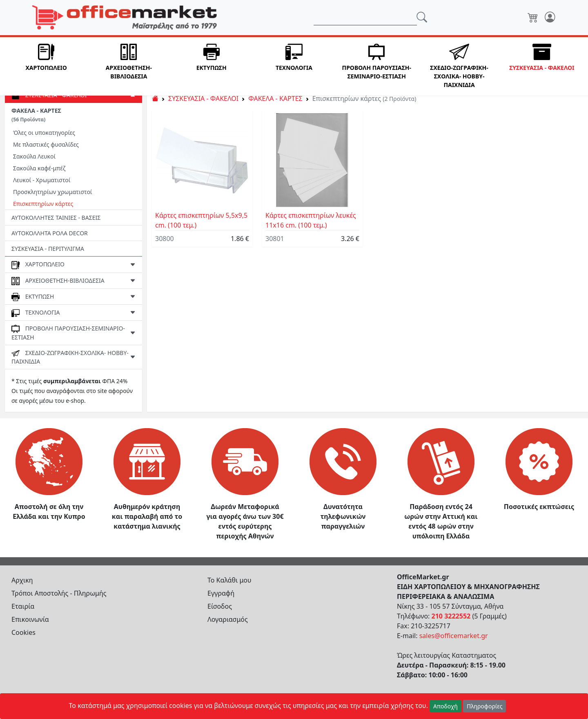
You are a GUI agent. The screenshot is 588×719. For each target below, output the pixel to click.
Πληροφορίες (485, 706)
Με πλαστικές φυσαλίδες (46, 144)
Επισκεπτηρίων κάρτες (43, 204)
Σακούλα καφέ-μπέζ (39, 168)
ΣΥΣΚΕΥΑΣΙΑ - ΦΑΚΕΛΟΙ (203, 98)
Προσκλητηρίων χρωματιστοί (53, 192)
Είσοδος (220, 606)
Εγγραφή (221, 593)
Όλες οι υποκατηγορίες (44, 133)
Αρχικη (22, 580)
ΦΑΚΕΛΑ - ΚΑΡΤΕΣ (36, 115)
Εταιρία (23, 606)
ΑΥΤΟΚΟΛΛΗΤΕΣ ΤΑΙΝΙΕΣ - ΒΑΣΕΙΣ (56, 218)
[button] (46, 66)
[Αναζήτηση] (365, 18)
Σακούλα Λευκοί (34, 156)
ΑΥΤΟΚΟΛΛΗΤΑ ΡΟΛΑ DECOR (50, 233)
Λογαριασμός (228, 619)
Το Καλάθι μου (229, 580)
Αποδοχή (445, 706)
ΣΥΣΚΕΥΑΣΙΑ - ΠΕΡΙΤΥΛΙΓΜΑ (48, 249)
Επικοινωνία (30, 619)
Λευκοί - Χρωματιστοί (42, 180)
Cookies (23, 632)
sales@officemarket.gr (454, 636)
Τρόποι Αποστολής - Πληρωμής (59, 593)
